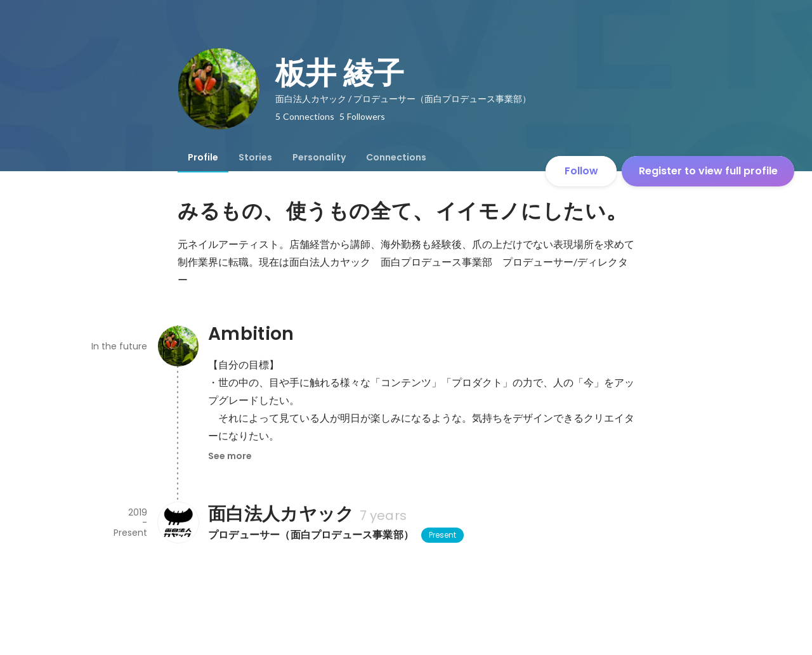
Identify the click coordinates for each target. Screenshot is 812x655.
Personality (319, 157)
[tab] (203, 157)
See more (230, 456)
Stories (255, 157)
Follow (581, 171)
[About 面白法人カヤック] (178, 522)
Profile (203, 157)
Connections (396, 157)
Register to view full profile (708, 171)
